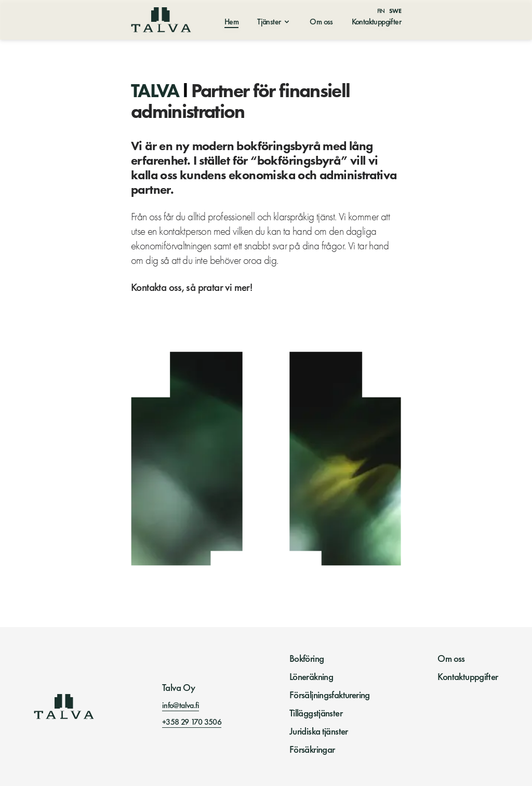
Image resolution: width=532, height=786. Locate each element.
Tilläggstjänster (316, 713)
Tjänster (269, 22)
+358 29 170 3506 (192, 722)
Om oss (321, 22)
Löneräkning (311, 677)
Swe (395, 11)
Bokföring (307, 659)
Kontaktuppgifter (376, 22)
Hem (231, 22)
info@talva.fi (181, 705)
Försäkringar (312, 750)
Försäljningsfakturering (330, 695)
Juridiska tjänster (319, 731)
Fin (381, 11)
